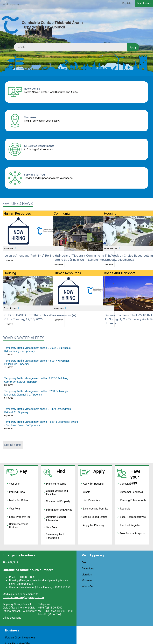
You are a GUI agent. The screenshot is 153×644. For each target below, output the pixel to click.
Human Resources (17, 213)
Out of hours (144, 4)
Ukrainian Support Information (56, 519)
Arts (84, 563)
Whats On (87, 586)
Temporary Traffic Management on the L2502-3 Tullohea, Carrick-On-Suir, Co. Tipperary (36, 380)
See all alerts (13, 445)
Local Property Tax (20, 517)
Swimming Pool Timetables (55, 536)
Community (62, 213)
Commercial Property (58, 501)
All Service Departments (39, 146)
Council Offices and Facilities (57, 493)
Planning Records (56, 484)
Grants (87, 492)
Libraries (87, 575)
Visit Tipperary (11, 4)
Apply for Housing (93, 484)
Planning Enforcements (133, 500)
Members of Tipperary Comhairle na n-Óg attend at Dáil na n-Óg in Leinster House (83, 258)
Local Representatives (133, 517)
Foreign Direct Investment (20, 638)
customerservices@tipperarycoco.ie (23, 597)
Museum (87, 580)
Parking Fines (17, 492)
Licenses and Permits (96, 509)
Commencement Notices (18, 526)
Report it (125, 509)
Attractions (88, 569)
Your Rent (14, 509)
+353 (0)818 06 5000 (50, 608)
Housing (10, 273)
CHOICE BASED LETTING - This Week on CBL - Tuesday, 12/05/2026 (32, 317)
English (126, 4)
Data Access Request (132, 534)
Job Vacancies (91, 500)
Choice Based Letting (95, 517)
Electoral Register (130, 525)
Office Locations (12, 618)
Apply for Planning (93, 525)
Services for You (34, 175)
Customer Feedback (131, 492)
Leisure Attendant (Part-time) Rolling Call (32, 256)
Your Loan (15, 484)
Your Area (30, 117)
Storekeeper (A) (65, 315)
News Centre (32, 89)
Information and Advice (59, 510)
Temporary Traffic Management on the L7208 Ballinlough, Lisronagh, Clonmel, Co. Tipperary (36, 393)
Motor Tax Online (19, 500)
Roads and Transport (119, 273)
